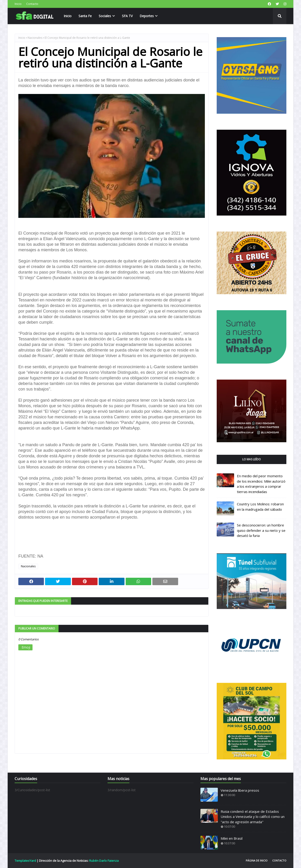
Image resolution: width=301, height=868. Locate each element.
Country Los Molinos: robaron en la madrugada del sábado (260, 507)
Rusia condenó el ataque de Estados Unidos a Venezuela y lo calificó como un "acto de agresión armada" (253, 817)
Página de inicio (257, 860)
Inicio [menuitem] (68, 16)
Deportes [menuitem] (147, 16)
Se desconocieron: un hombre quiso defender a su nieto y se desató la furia (261, 530)
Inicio (18, 4)
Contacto (32, 4)
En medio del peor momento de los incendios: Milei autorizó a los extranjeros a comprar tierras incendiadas (261, 484)
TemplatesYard (25, 861)
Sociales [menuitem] (105, 16)
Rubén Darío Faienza (104, 861)
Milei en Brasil (232, 838)
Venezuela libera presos (240, 790)
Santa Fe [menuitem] (85, 16)
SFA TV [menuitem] (127, 16)
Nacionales (35, 38)
